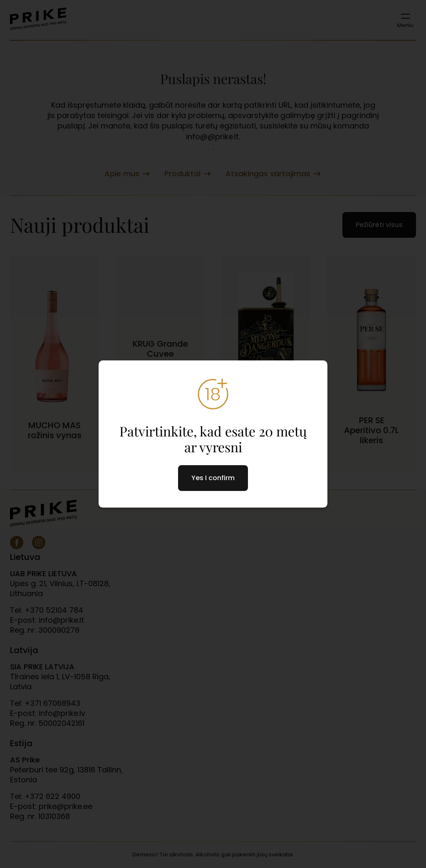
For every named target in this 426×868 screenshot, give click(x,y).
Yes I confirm (213, 478)
